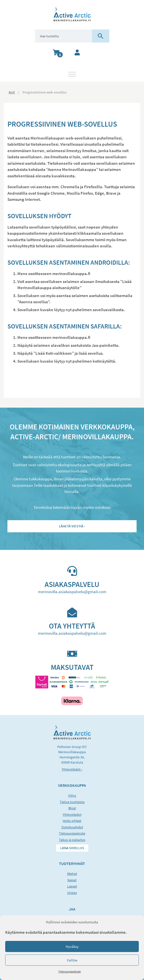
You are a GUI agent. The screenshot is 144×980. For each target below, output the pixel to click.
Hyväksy (72, 946)
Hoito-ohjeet (72, 821)
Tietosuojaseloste (70, 971)
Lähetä (71, 526)
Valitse (72, 960)
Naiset (72, 880)
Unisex (72, 893)
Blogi (72, 808)
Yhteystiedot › (72, 769)
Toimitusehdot (72, 827)
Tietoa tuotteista (72, 802)
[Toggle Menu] (72, 74)
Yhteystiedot (72, 815)
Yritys (72, 795)
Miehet (72, 874)
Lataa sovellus (72, 848)
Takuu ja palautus (72, 840)
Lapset (72, 886)
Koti (12, 92)
